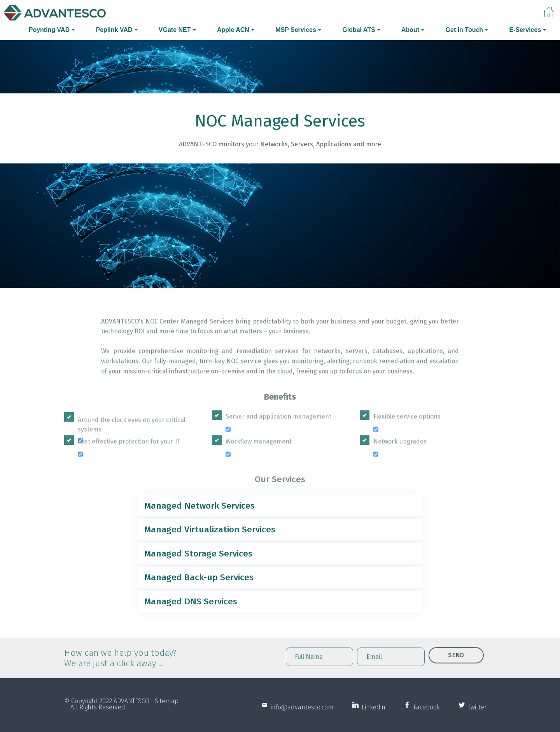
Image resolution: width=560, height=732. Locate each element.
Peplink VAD (114, 30)
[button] (280, 506)
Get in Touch (465, 30)
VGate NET (175, 30)
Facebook (425, 714)
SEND (456, 664)
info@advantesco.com (301, 714)
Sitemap (167, 708)
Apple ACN (233, 30)
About (410, 30)
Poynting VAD (49, 30)
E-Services (525, 30)
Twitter (476, 714)
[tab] (280, 506)
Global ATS (359, 30)
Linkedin (372, 714)
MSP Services (296, 30)
